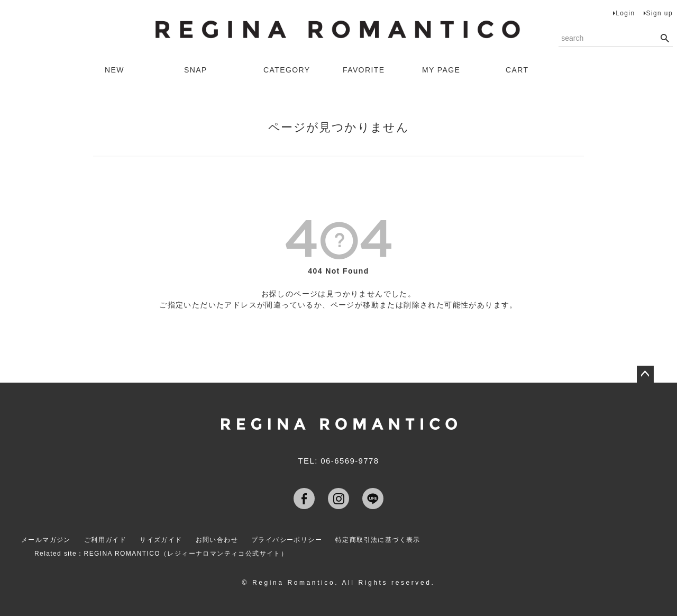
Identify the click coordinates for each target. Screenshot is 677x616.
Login (625, 13)
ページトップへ (645, 374)
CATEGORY (287, 70)
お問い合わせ (217, 540)
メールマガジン (46, 540)
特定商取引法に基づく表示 (378, 540)
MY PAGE (441, 70)
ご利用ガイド (105, 540)
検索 (665, 39)
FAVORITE (364, 70)
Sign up (660, 13)
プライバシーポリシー (287, 540)
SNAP (196, 70)
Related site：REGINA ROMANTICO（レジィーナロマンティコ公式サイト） (161, 554)
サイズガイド (161, 540)
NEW (115, 70)
